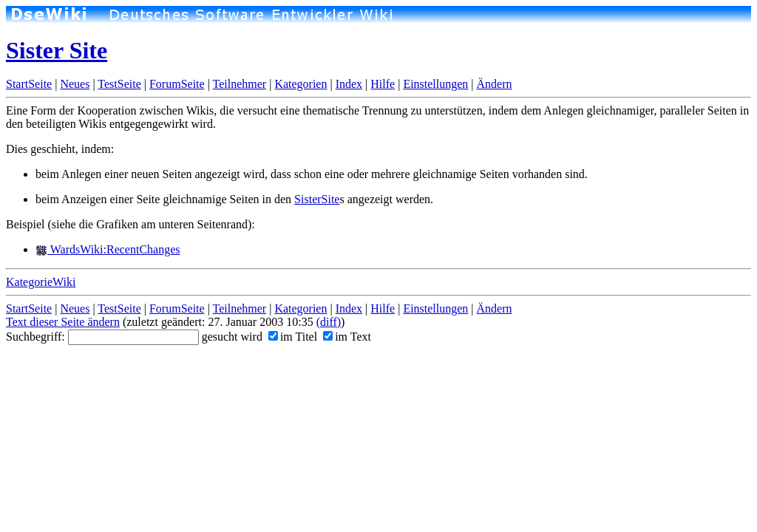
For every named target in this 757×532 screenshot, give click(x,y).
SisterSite (317, 199)
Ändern (495, 84)
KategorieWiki (41, 282)
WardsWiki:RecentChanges (108, 249)
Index (349, 84)
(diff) (329, 322)
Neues (75, 84)
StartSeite (29, 84)
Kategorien (301, 84)
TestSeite (119, 84)
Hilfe (383, 84)
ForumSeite (177, 84)
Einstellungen (435, 84)
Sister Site (57, 50)
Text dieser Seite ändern (63, 322)
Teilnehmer (240, 84)
